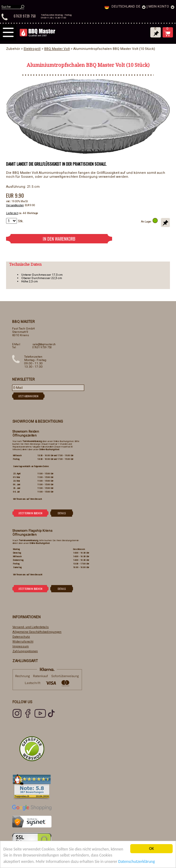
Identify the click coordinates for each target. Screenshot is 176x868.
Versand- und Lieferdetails (31, 627)
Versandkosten (15, 205)
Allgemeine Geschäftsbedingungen (37, 632)
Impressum (21, 646)
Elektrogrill (32, 49)
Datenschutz (21, 637)
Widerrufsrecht (23, 641)
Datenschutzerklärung (136, 861)
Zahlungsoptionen (25, 651)
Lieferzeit (12, 213)
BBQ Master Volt (57, 49)
